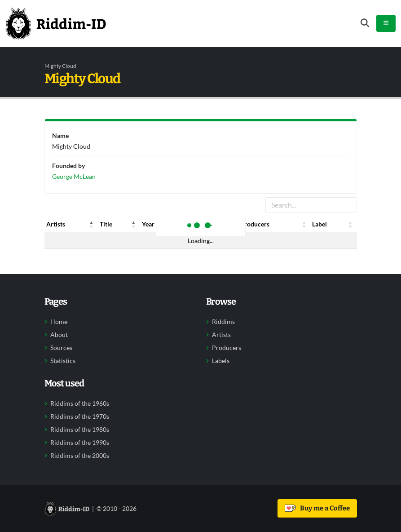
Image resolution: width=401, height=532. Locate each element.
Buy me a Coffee (317, 508)
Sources (61, 348)
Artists (221, 335)
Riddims (223, 322)
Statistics (63, 361)
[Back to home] (56, 23)
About (59, 335)
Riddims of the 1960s (80, 403)
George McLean (74, 176)
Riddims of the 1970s (80, 417)
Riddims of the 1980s (80, 430)
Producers (227, 348)
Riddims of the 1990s (80, 443)
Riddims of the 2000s (80, 456)
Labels (221, 361)
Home (59, 322)
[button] (92, 224)
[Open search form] (365, 23)
